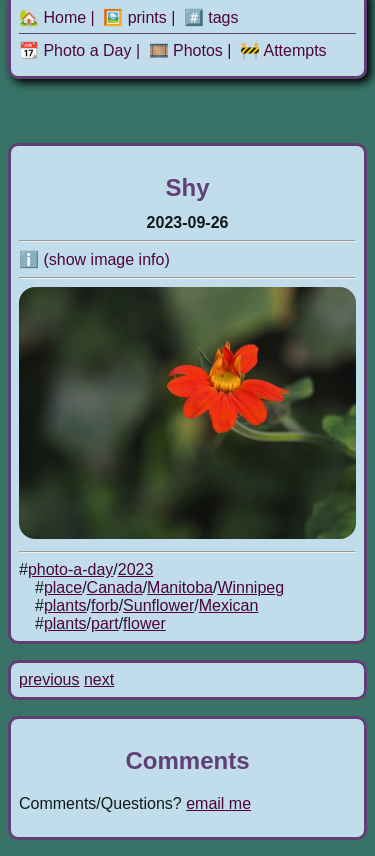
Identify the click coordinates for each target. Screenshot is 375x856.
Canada (115, 587)
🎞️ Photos (186, 50)
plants (65, 605)
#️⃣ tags (211, 17)
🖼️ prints (135, 17)
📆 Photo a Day (75, 50)
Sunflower (158, 605)
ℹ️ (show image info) (94, 259)
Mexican (229, 605)
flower (144, 623)
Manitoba (180, 587)
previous (49, 679)
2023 (136, 569)
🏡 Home (52, 17)
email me (218, 803)
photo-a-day (70, 569)
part (105, 623)
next (99, 679)
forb (105, 605)
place (63, 587)
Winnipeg (250, 587)
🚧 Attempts (283, 50)
